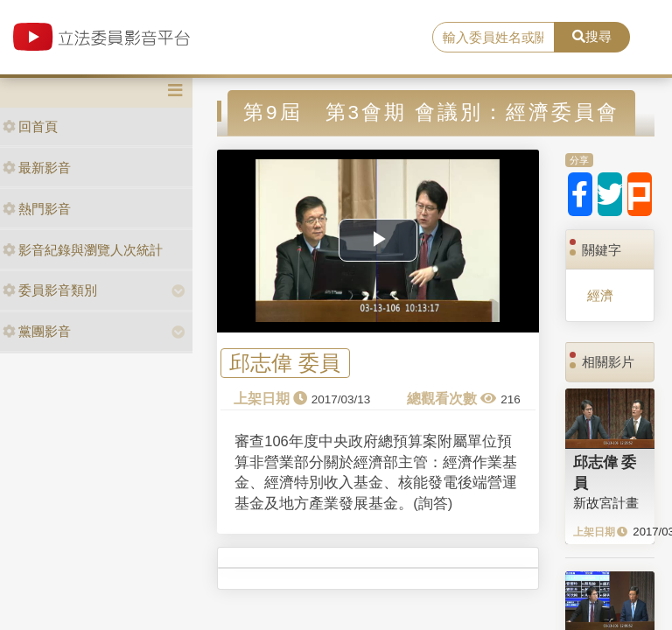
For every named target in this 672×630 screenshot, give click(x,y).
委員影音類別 (50, 290)
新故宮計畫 (606, 503)
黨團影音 (37, 331)
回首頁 (30, 126)
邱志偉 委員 (285, 364)
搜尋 (592, 36)
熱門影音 (37, 209)
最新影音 (37, 168)
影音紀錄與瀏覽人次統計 (83, 250)
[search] (493, 38)
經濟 (600, 295)
